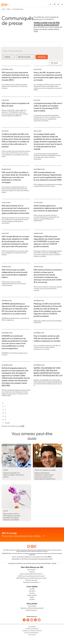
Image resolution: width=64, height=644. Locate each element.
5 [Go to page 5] (5, 420)
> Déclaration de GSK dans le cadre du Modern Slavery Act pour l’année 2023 (32, 563)
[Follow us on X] (24, 620)
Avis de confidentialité (31, 633)
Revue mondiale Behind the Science (31, 574)
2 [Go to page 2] (5, 410)
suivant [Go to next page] (7, 423)
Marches (32, 572)
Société (32, 589)
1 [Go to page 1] (5, 406)
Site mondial (31, 570)
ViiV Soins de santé (31, 580)
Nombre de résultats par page (12, 426)
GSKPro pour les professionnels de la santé (31, 576)
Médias (32, 597)
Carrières (32, 599)
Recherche (42, 57)
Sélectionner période (24, 57)
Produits (32, 593)
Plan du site (32, 635)
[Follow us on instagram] (39, 620)
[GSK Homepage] (6, 5)
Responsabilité (32, 595)
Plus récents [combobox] (54, 63)
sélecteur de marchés (42, 551)
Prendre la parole (31, 610)
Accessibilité (32, 627)
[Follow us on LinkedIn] (35, 620)
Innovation (32, 591)
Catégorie (7, 57)
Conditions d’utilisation (32, 629)
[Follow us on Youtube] (32, 620)
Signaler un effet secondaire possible (32, 608)
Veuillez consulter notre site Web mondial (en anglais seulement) (47, 24)
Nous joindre (32, 606)
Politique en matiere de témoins (32, 631)
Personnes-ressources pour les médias (32, 534)
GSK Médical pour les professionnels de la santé (31, 578)
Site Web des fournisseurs (31, 582)
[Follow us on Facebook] (28, 620)
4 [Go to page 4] (5, 416)
